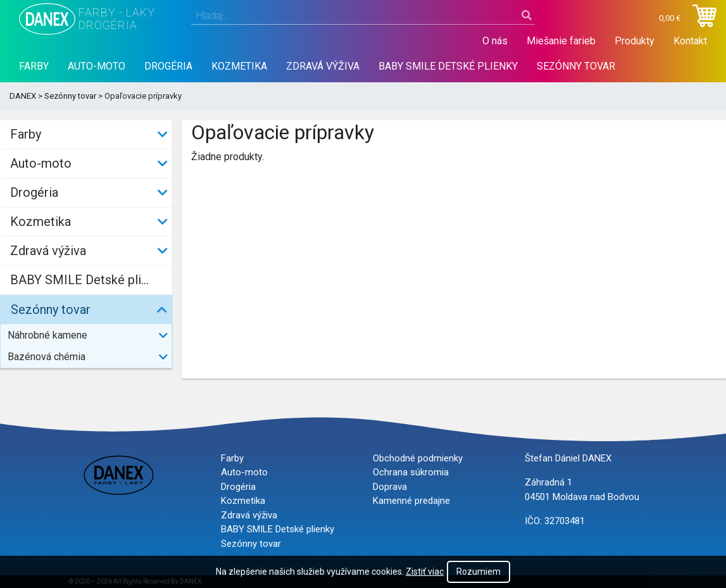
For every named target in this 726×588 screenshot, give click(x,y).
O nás (495, 41)
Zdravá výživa (323, 66)
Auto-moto (97, 66)
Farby (34, 66)
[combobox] (363, 16)
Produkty (635, 41)
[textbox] (363, 16)
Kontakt (690, 41)
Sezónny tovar (576, 66)
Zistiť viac (425, 572)
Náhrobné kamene (47, 335)
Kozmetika (239, 66)
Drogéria (168, 66)
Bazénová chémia (47, 357)
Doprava (390, 487)
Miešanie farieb (561, 41)
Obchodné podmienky (418, 458)
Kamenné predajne (411, 501)
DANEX (23, 96)
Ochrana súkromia (411, 472)
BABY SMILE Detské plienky (448, 66)
